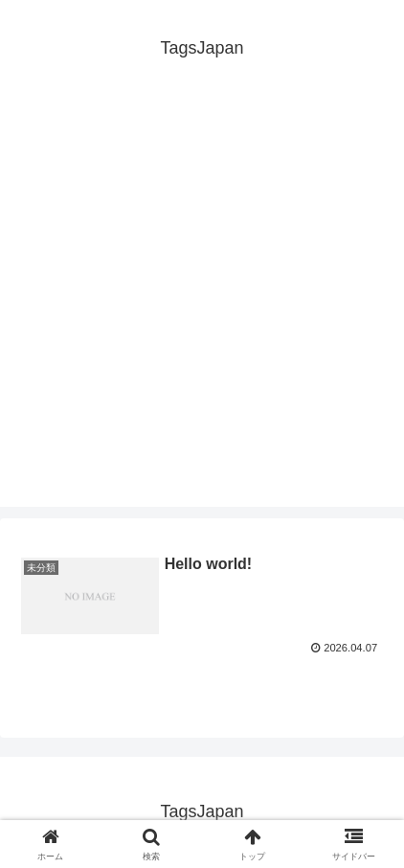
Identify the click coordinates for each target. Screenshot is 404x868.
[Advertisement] (202, 305)
